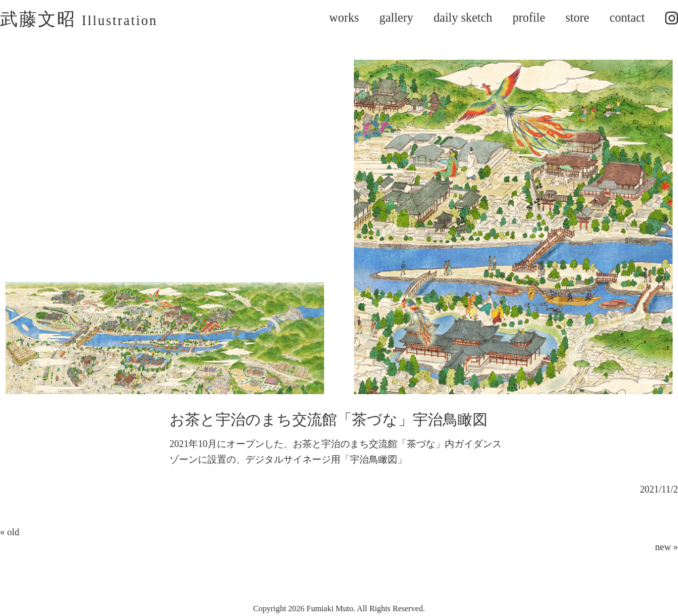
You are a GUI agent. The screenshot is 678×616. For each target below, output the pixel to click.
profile (529, 18)
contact (627, 18)
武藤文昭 (79, 19)
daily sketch (463, 18)
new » (666, 547)
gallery (397, 18)
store (577, 18)
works (344, 18)
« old (9, 532)
